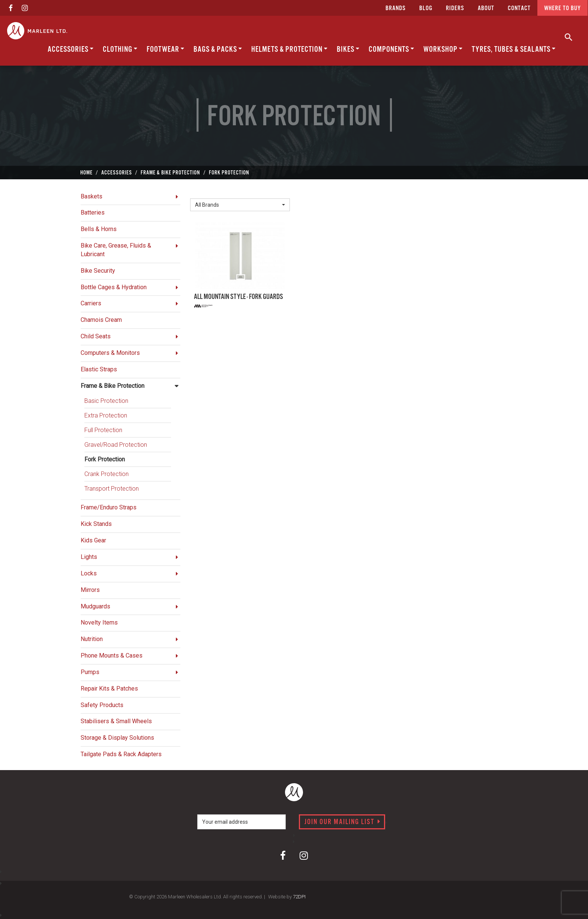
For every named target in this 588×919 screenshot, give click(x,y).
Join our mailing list (343, 822)
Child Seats (96, 336)
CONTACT (519, 8)
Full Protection (103, 430)
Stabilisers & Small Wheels (116, 721)
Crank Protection (106, 474)
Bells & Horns (99, 229)
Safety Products (102, 705)
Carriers (91, 303)
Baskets (91, 196)
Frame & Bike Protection (112, 386)
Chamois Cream (101, 320)
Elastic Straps (99, 369)
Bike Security (98, 271)
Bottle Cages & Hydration (114, 287)
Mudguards (95, 606)
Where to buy (562, 8)
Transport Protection (112, 489)
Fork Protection (105, 459)
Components (391, 49)
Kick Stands (96, 524)
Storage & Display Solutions (117, 738)
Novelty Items (99, 622)
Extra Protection (106, 415)
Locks (89, 573)
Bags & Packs (218, 49)
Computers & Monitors (110, 353)
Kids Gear (93, 540)
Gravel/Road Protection (116, 445)
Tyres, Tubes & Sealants (514, 49)
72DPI (299, 897)
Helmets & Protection (289, 49)
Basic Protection (106, 401)
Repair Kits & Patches (109, 688)
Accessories (71, 49)
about (486, 8)
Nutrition (92, 639)
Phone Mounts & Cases (112, 655)
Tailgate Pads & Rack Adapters (121, 754)
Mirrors (90, 590)
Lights (89, 557)
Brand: (200, 193)
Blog (426, 8)
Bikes (348, 49)
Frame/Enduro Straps (109, 507)
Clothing (120, 49)
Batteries (93, 212)
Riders (455, 8)
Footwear (166, 49)
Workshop (443, 49)
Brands (396, 8)
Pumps (90, 672)
